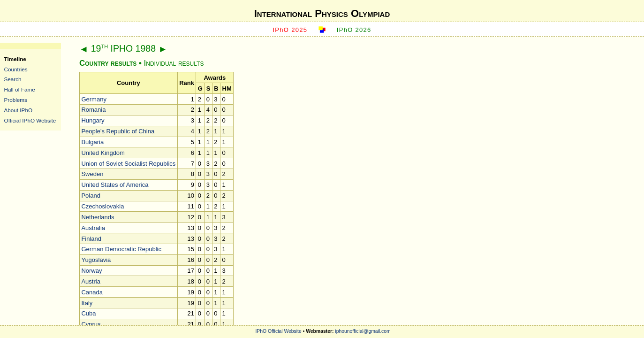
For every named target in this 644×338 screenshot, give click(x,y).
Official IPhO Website (30, 120)
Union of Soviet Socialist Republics (128, 164)
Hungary (93, 120)
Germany (94, 99)
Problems (16, 100)
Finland (91, 239)
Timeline (15, 59)
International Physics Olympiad (322, 13)
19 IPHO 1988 (123, 48)
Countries (16, 69)
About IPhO (18, 110)
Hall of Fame (20, 89)
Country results (108, 63)
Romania (93, 110)
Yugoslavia (96, 260)
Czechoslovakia (102, 206)
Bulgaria (92, 142)
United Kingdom (103, 153)
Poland (91, 196)
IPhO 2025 (290, 30)
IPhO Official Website (278, 331)
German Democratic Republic (121, 249)
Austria (91, 281)
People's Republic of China (118, 131)
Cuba (88, 313)
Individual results (174, 63)
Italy (87, 303)
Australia (93, 228)
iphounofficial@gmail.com (363, 331)
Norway (91, 271)
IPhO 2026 (354, 30)
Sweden (92, 174)
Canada (92, 292)
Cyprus (91, 324)
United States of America (115, 185)
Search (13, 79)
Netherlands (98, 217)
